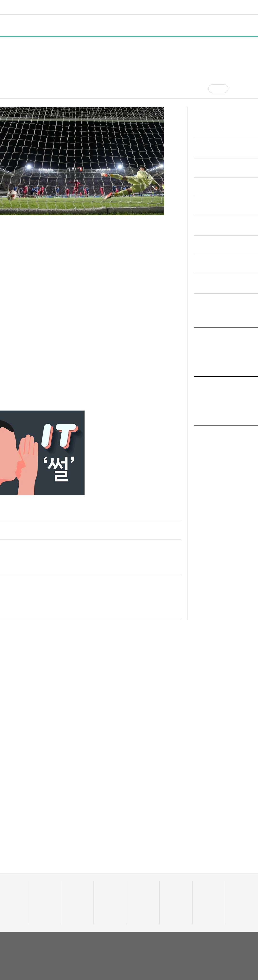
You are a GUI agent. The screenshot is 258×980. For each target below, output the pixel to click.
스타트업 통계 (9, 892)
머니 (120, 7)
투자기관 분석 (9, 904)
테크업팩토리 (141, 898)
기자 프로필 (239, 916)
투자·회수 (105, 892)
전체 (9, 26)
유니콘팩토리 (18, 7)
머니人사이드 (108, 904)
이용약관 (223, 944)
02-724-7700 (51, 961)
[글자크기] (246, 89)
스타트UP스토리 (97, 7)
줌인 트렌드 (140, 892)
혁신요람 (189, 7)
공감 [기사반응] (222, 89)
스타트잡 (203, 898)
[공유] (236, 89)
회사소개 (206, 944)
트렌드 (136, 7)
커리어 (170, 7)
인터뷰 (95, 25)
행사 (75, 25)
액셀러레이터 (239, 892)
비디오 (153, 7)
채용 (200, 892)
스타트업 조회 (9, 898)
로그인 (244, 7)
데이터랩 (67, 7)
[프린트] (256, 89)
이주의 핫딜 (106, 898)
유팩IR (169, 898)
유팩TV (170, 892)
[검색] (254, 7)
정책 (58, 25)
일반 (40, 25)
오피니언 (210, 7)
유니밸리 (236, 898)
